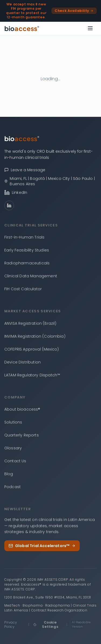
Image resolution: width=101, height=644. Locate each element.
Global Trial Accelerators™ (42, 546)
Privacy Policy (11, 624)
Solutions (13, 422)
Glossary (13, 448)
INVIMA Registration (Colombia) (35, 336)
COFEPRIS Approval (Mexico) (32, 349)
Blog (9, 474)
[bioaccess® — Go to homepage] (22, 28)
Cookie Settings (46, 624)
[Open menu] (90, 28)
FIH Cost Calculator (23, 289)
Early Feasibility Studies (27, 250)
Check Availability (74, 11)
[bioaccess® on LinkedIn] (50, 192)
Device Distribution (22, 362)
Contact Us (15, 461)
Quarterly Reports (22, 435)
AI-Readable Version (81, 624)
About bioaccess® (22, 409)
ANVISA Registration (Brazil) (30, 323)
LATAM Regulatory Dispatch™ (32, 375)
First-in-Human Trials (24, 237)
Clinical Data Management (31, 276)
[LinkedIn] (9, 205)
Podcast (13, 487)
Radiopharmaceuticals (27, 263)
